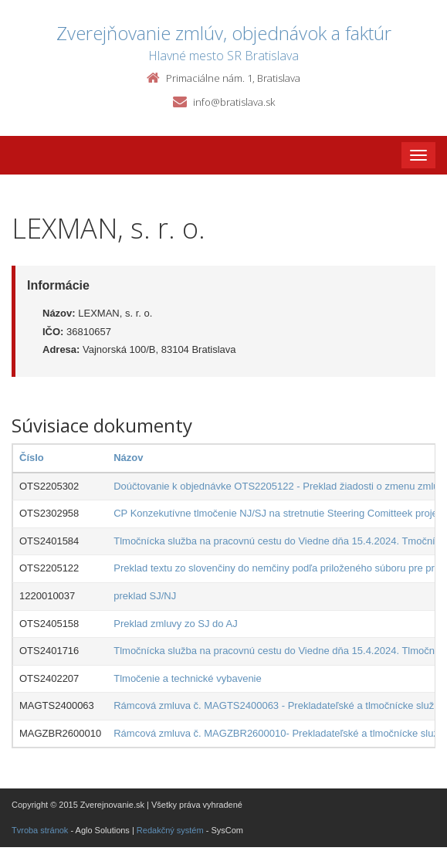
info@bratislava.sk (234, 102)
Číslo (32, 458)
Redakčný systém (170, 830)
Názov (128, 458)
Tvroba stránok (40, 830)
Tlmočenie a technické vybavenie (188, 678)
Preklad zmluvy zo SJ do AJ (175, 624)
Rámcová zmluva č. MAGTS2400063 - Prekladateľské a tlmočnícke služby (279, 705)
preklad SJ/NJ (145, 596)
